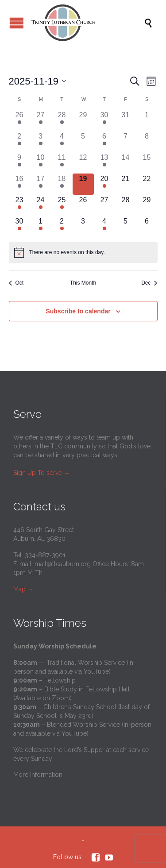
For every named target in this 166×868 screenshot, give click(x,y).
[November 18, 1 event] (62, 184)
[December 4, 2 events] (104, 227)
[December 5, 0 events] (126, 227)
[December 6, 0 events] (147, 227)
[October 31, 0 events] (126, 120)
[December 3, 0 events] (83, 227)
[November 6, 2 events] (104, 142)
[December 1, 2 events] (41, 227)
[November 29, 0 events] (147, 205)
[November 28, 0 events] (126, 205)
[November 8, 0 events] (147, 142)
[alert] (83, 252)
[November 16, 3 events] (19, 184)
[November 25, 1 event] (62, 205)
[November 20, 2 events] (104, 184)
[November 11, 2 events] (62, 163)
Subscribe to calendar (78, 311)
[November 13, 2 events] (104, 163)
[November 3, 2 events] (41, 142)
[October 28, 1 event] (62, 120)
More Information (38, 775)
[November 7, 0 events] (126, 142)
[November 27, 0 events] (104, 205)
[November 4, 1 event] (62, 142)
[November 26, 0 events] (83, 205)
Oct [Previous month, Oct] (16, 283)
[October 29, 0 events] (83, 120)
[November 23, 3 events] (19, 205)
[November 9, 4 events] (19, 163)
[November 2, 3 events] (19, 142)
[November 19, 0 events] (83, 184)
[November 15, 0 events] (147, 163)
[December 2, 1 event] (62, 227)
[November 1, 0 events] (147, 120)
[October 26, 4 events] (19, 120)
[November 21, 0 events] (126, 184)
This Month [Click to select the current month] (83, 283)
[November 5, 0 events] (83, 142)
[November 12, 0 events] (83, 163)
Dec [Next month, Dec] (149, 283)
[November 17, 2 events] (41, 184)
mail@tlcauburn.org (63, 564)
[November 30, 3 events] (19, 227)
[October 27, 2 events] (41, 120)
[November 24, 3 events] (41, 205)
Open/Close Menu (17, 23)
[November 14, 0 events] (126, 163)
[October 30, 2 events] (104, 120)
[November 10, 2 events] (41, 163)
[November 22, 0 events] (147, 184)
